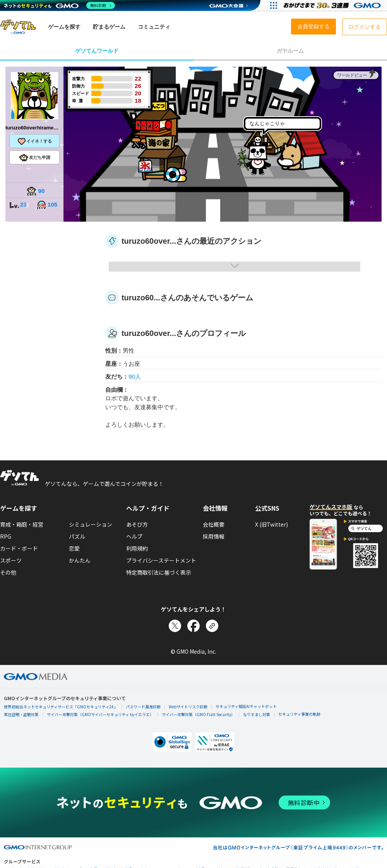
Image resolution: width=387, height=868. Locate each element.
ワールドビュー (352, 75)
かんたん (80, 560)
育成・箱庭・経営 (22, 524)
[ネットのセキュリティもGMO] (59, 5)
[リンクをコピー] (212, 626)
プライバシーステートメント (161, 560)
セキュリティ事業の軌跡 (299, 714)
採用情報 (214, 536)
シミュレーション (91, 524)
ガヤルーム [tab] (290, 51)
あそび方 (137, 524)
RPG (6, 536)
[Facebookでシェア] (193, 626)
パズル (77, 536)
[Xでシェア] (175, 626)
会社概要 (214, 524)
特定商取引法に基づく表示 (159, 572)
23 (18, 205)
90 (36, 192)
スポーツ (11, 560)
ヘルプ (134, 536)
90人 (135, 376)
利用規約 (137, 548)
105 (47, 205)
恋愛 (74, 548)
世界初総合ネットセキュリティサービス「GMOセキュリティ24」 (61, 707)
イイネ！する (34, 141)
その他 (8, 572)
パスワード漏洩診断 (143, 707)
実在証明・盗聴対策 (21, 714)
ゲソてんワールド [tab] (97, 51)
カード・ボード (19, 548)
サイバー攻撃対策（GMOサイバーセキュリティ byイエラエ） (100, 714)
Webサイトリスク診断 (188, 707)
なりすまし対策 (257, 714)
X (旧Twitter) (271, 524)
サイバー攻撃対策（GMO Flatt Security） (198, 714)
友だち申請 (35, 158)
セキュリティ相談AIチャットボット (246, 706)
